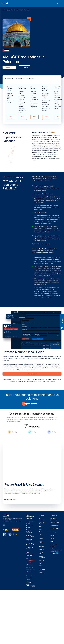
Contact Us (25, 67)
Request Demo (9, 67)
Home (4, 10)
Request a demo (32, 374)
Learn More (11, 117)
